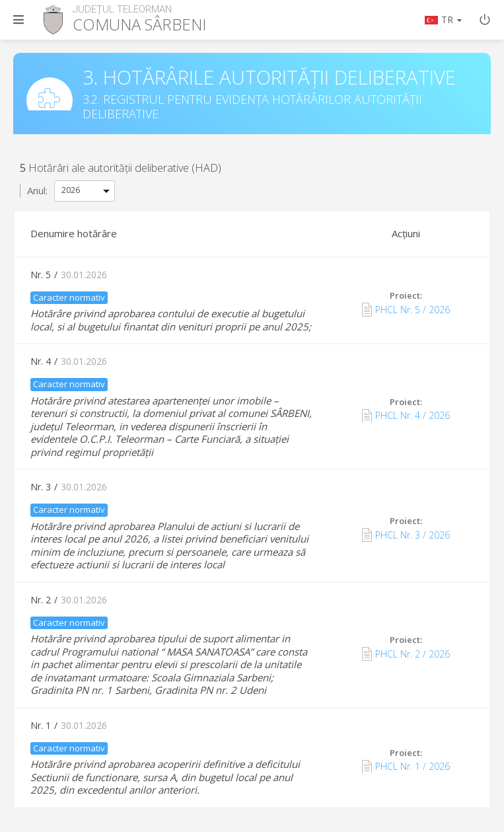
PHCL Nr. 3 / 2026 (406, 535)
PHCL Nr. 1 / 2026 (406, 767)
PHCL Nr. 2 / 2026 (406, 654)
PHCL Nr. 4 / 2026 (406, 416)
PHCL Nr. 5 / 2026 (406, 309)
